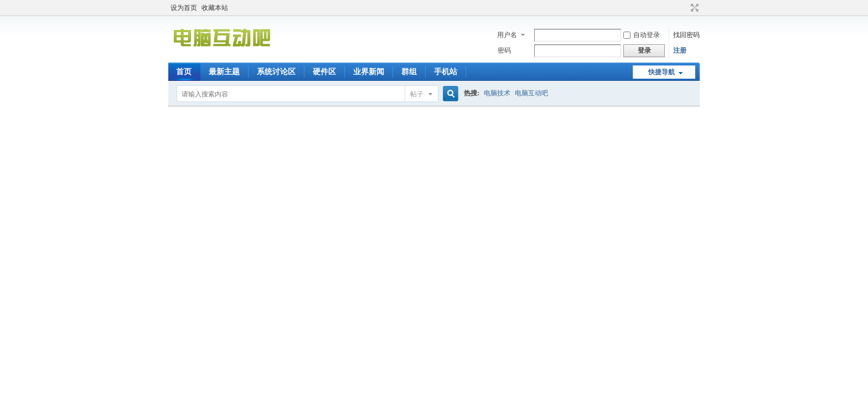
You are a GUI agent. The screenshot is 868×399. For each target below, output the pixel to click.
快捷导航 (662, 72)
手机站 (446, 72)
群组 (409, 72)
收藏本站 (215, 8)
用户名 (507, 35)
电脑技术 (497, 93)
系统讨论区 (276, 72)
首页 (184, 72)
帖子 (417, 94)
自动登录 (642, 35)
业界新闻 (369, 72)
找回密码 (686, 35)
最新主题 (224, 72)
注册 (680, 50)
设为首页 (184, 8)
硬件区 (324, 72)
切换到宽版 (693, 8)
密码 (504, 50)
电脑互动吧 (531, 93)
